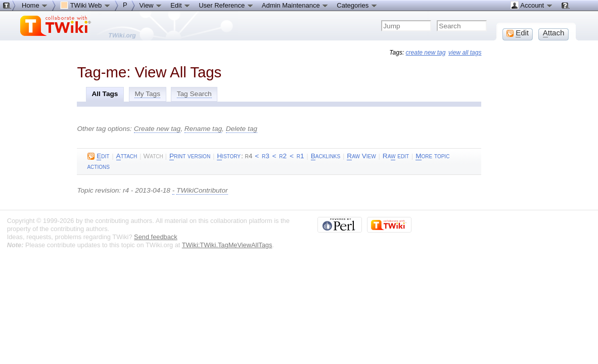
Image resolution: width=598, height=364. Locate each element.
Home (35, 5)
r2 (283, 156)
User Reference (226, 5)
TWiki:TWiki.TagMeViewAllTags (227, 245)
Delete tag (242, 129)
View (151, 5)
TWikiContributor (202, 190)
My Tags (147, 94)
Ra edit (396, 156)
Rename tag (203, 129)
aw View (361, 156)
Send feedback (156, 237)
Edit (180, 5)
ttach (127, 156)
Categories (357, 5)
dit (98, 156)
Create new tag (157, 129)
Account (532, 5)
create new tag (426, 53)
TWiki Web (85, 5)
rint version (190, 156)
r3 (266, 156)
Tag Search (194, 94)
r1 (301, 156)
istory (229, 156)
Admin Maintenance (295, 5)
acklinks (326, 156)
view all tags (465, 53)
